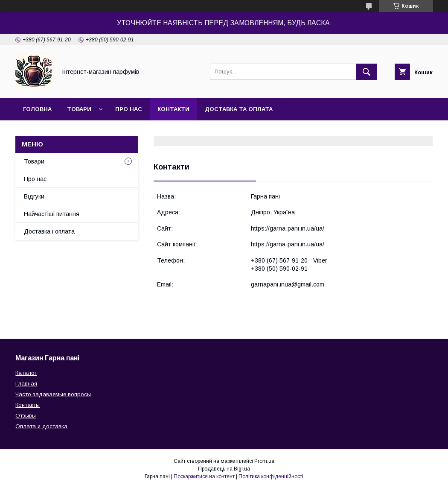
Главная (26, 384)
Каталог (26, 373)
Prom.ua (264, 461)
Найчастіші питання (52, 214)
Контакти (173, 109)
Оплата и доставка (41, 426)
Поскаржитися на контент (204, 476)
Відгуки (34, 196)
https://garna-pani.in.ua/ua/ (288, 228)
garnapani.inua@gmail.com (288, 284)
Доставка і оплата (49, 231)
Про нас (129, 109)
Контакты (28, 405)
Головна (37, 109)
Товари (79, 109)
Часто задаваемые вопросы (53, 394)
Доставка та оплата (239, 109)
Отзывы (26, 416)
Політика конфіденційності (271, 476)
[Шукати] (367, 72)
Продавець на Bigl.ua (224, 469)
